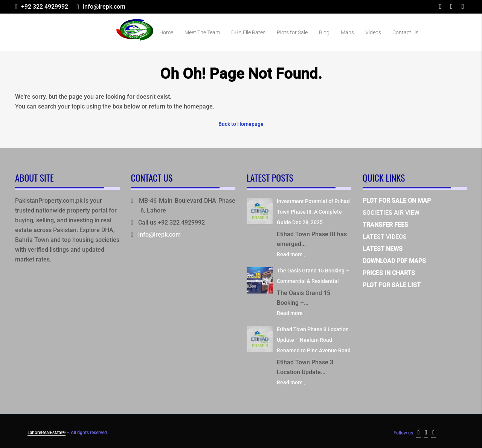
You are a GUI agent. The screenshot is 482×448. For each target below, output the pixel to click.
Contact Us (405, 32)
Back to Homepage (241, 123)
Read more (291, 253)
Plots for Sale (292, 32)
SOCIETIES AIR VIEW (391, 212)
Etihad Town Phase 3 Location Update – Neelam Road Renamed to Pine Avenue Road (314, 339)
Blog (324, 32)
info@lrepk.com (159, 233)
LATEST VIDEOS (385, 236)
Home (166, 32)
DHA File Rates (248, 32)
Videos (373, 32)
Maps (347, 32)
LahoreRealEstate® (47, 431)
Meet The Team (202, 32)
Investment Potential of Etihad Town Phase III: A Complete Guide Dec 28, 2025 (313, 211)
